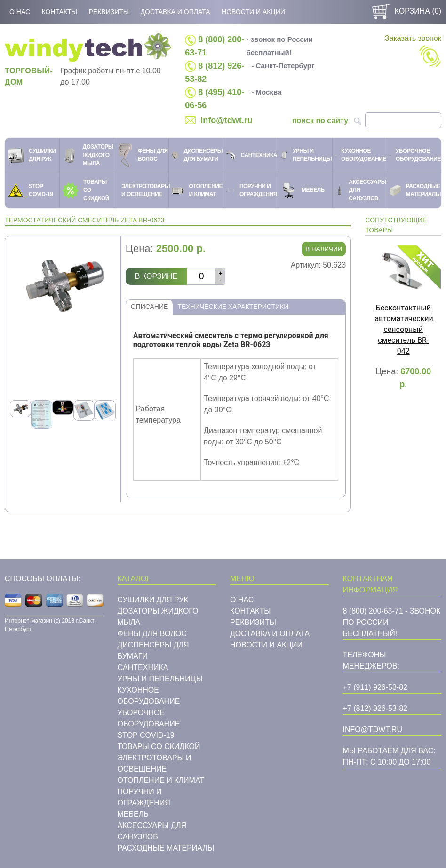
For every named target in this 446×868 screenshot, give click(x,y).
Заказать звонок (413, 51)
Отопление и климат (161, 780)
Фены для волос (152, 634)
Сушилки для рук (153, 600)
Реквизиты (109, 12)
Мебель (133, 814)
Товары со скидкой (159, 746)
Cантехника (143, 667)
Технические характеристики (233, 307)
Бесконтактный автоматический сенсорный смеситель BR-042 (404, 329)
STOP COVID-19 (146, 735)
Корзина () (406, 11)
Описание (150, 307)
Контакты (59, 12)
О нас (20, 12)
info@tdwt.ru (227, 120)
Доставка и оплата (175, 12)
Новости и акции (253, 12)
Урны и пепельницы (160, 679)
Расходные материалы (166, 848)
